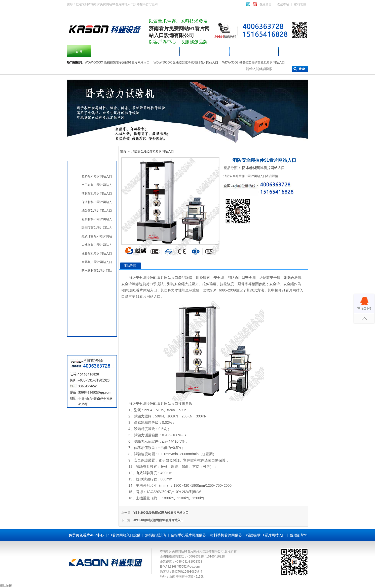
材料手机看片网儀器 (254, 51)
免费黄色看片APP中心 (86, 535)
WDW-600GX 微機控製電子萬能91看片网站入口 (117, 62)
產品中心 (164, 51)
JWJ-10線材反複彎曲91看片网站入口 (158, 520)
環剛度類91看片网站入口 (97, 228)
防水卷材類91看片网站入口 (97, 271)
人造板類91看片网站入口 (97, 245)
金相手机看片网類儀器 (188, 535)
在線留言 (266, 4)
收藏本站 (283, 4)
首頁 (79, 51)
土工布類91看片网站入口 (97, 185)
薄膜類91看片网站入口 (97, 193)
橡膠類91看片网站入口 (97, 253)
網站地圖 (300, 4)
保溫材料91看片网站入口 (97, 202)
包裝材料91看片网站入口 (97, 219)
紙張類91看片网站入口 (97, 211)
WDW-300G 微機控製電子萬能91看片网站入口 (254, 62)
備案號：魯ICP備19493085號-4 (181, 572)
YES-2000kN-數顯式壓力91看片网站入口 (161, 513)
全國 (84, 327)
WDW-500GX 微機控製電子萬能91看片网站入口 (186, 62)
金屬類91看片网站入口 (97, 262)
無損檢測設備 (91, 292)
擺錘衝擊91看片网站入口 (120, 51)
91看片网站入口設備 (205, 51)
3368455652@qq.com (185, 567)
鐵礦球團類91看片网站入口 (97, 236)
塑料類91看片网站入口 (97, 176)
